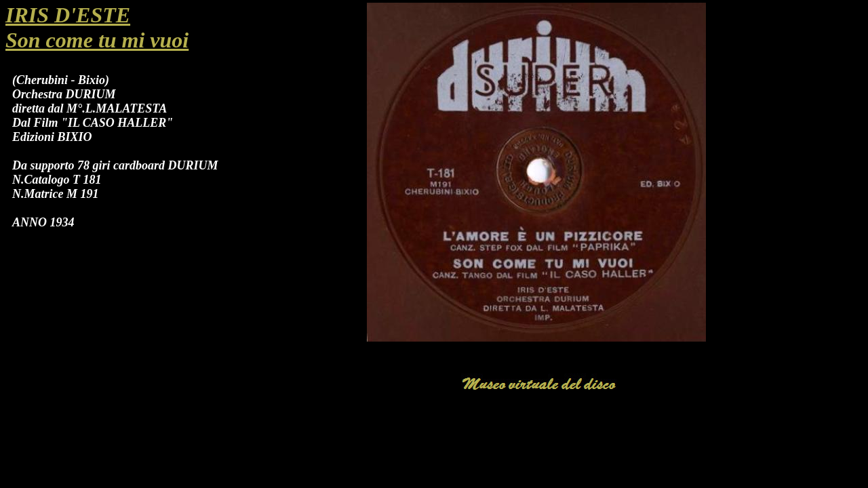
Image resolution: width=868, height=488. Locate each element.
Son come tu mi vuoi (97, 40)
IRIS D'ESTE (68, 15)
